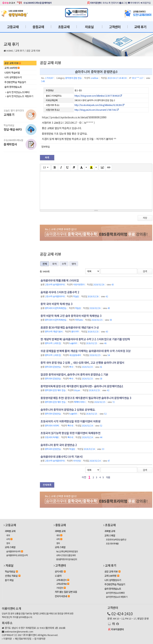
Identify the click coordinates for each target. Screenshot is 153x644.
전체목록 (47, 485)
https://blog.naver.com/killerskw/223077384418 (98, 96)
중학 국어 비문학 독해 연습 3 (57, 304)
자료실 (89, 27)
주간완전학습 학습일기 (15, 82)
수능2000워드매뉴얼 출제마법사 (38, 3)
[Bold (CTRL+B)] (55, 168)
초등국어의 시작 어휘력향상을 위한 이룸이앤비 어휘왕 (70, 421)
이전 (84, 477)
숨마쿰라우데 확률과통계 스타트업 (60, 280)
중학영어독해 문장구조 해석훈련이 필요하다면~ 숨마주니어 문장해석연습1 (82, 386)
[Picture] (102, 168)
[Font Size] (46, 168)
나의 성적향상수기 (13, 77)
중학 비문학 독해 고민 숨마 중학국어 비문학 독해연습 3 (71, 316)
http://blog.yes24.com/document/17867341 (97, 110)
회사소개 (106, 3)
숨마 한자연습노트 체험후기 (19, 96)
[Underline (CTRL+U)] (68, 168)
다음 (108, 477)
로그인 (123, 3)
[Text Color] (81, 168)
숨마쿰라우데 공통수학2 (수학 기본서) (62, 457)
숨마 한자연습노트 (13, 87)
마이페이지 (134, 3)
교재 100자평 (12, 68)
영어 (74, 264)
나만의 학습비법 (12, 73)
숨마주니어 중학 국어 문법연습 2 (59, 445)
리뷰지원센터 (96, 3)
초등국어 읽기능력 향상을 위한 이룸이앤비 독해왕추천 (70, 433)
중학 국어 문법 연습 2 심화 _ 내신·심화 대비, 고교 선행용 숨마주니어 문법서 (82, 363)
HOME (10, 51)
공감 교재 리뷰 (33, 51)
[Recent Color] (91, 168)
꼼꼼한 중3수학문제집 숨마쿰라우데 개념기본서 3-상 (70, 327)
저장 (145, 218)
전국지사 (115, 3)
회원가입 (146, 3)
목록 (47, 157)
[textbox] (96, 190)
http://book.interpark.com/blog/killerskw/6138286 (99, 105)
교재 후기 (140, 27)
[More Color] (86, 168)
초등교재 (64, 27)
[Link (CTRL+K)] (109, 168)
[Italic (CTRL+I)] (61, 168)
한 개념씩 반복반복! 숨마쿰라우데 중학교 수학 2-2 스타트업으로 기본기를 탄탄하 (85, 339)
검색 (145, 271)
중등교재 (38, 27)
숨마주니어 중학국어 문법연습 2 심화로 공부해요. (68, 410)
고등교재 (13, 27)
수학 (64, 264)
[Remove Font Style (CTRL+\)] (74, 168)
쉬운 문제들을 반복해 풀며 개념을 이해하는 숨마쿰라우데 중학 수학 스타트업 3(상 (86, 351)
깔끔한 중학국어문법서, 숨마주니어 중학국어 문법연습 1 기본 (74, 374)
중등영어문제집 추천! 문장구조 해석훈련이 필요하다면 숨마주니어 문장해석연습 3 (86, 398)
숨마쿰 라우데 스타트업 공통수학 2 (60, 292)
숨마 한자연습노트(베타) (17, 92)
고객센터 (115, 27)
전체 (45, 264)
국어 (54, 264)
